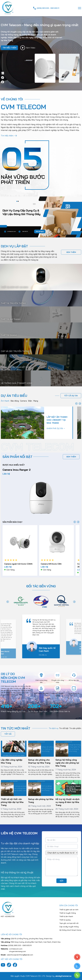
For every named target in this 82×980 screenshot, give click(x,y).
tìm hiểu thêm (9, 48)
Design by (59, 976)
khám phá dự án (56, 428)
